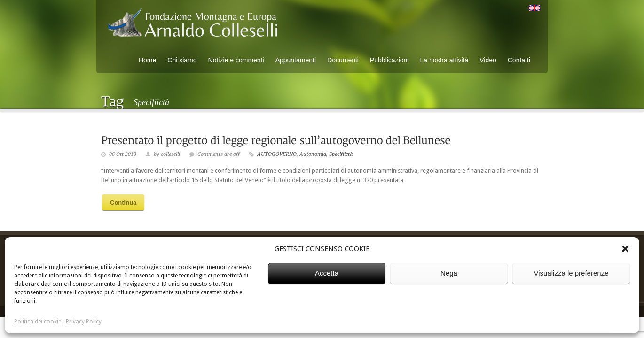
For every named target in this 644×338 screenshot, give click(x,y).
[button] (625, 249)
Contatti (519, 60)
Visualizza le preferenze (571, 273)
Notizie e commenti (236, 60)
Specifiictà (341, 154)
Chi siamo (182, 60)
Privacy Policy (84, 322)
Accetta (327, 273)
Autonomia (313, 154)
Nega (449, 273)
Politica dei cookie (38, 322)
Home (147, 60)
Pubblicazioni (389, 60)
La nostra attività (444, 60)
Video (488, 60)
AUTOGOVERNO (277, 154)
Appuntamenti (296, 60)
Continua (123, 203)
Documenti (343, 60)
